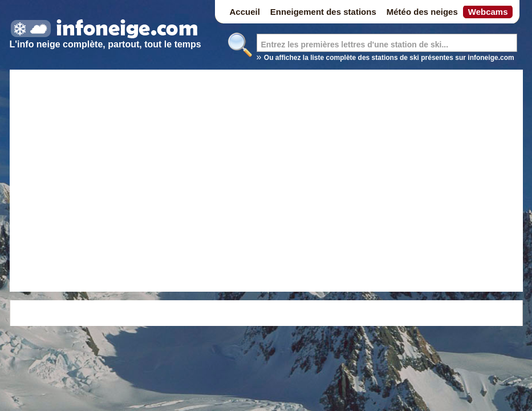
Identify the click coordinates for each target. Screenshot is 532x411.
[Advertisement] (117, 182)
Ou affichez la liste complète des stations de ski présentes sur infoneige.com (389, 58)
